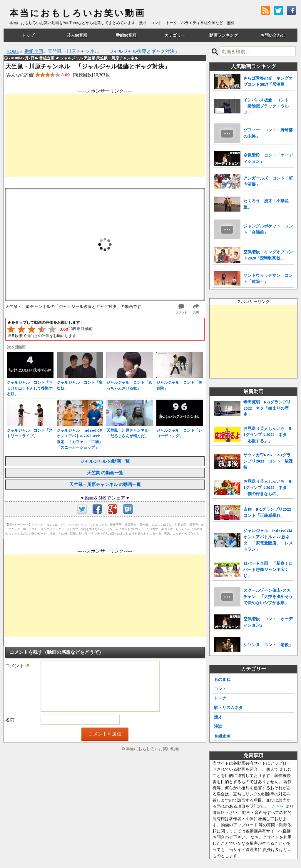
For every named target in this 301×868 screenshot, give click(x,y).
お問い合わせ (273, 35)
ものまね (222, 679)
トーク (220, 698)
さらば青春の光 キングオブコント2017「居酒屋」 (268, 81)
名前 (10, 720)
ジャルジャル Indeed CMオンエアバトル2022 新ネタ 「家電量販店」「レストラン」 (268, 540)
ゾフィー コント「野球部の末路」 (268, 133)
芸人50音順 (77, 35)
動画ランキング (224, 35)
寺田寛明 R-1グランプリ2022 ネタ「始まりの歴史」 (267, 408)
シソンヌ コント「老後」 (268, 645)
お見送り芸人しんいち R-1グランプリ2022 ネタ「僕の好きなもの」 (268, 487)
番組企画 (222, 736)
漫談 (218, 726)
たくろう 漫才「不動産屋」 (266, 204)
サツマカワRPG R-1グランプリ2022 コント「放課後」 (268, 461)
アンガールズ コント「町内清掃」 (268, 181)
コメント (17, 666)
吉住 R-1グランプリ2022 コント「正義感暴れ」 (269, 512)
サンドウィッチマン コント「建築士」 (268, 278)
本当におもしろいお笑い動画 (77, 13)
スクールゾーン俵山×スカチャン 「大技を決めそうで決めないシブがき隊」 (268, 596)
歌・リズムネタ (228, 708)
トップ (28, 35)
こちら (278, 806)
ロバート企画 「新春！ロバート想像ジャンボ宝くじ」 (268, 569)
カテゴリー (175, 35)
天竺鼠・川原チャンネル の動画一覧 (105, 484)
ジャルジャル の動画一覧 (105, 461)
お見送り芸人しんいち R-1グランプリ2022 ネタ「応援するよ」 (268, 435)
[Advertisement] (105, 135)
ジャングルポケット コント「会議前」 (268, 229)
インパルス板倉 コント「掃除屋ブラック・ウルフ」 (266, 106)
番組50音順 (126, 35)
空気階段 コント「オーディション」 (268, 158)
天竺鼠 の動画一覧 (105, 473)
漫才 (218, 717)
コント (220, 689)
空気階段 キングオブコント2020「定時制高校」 (268, 255)
